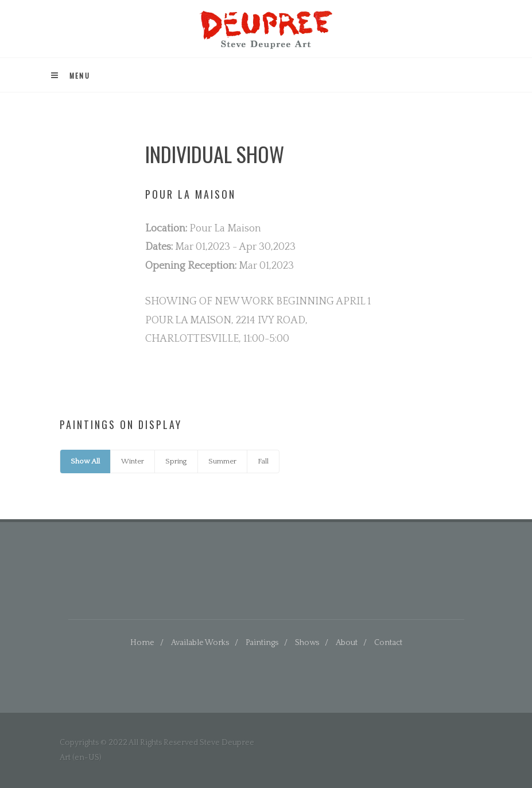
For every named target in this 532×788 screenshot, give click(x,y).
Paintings (262, 643)
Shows (307, 643)
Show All (85, 461)
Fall (263, 461)
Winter (133, 461)
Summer (222, 461)
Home (142, 643)
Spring (176, 461)
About (347, 643)
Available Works (200, 643)
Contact (388, 643)
